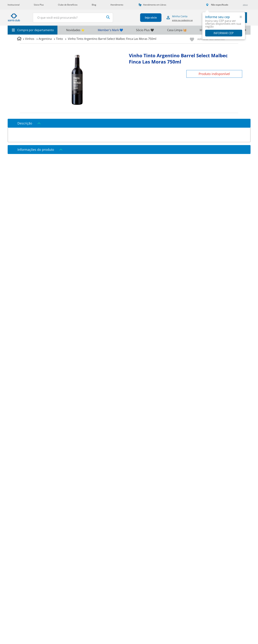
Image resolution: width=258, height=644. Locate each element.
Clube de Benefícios (68, 5)
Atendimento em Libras (155, 5)
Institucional (14, 5)
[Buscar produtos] (106, 17)
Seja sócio (150, 18)
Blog (94, 5)
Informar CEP (224, 33)
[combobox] (72, 18)
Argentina (45, 39)
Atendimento (117, 5)
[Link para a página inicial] (19, 39)
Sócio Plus (39, 5)
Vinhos (30, 39)
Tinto (59, 39)
